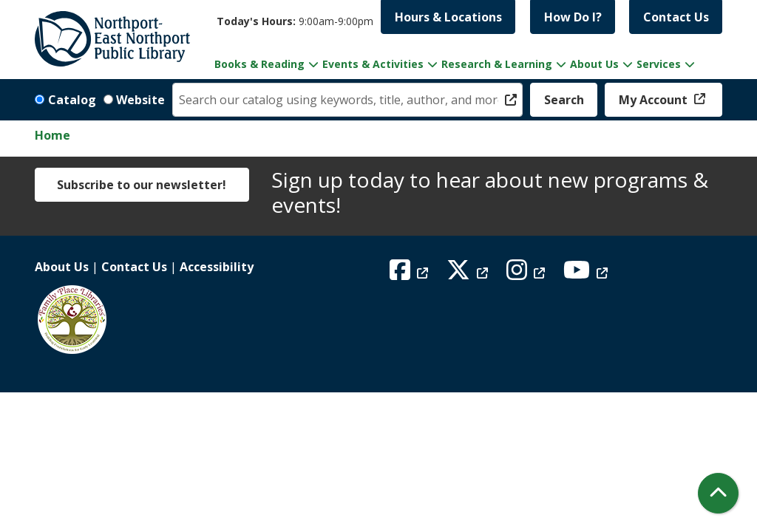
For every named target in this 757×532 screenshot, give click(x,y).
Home (52, 135)
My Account (655, 100)
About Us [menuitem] (594, 64)
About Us (62, 267)
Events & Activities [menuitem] (373, 64)
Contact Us (676, 17)
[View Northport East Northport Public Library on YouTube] (587, 274)
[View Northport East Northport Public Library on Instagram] (527, 274)
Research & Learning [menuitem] (497, 64)
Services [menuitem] (659, 64)
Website (140, 100)
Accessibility (217, 267)
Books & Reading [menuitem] (259, 64)
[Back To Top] (718, 493)
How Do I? (573, 17)
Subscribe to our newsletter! (142, 185)
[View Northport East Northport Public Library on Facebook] (411, 274)
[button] (295, 21)
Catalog (72, 100)
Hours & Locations (448, 17)
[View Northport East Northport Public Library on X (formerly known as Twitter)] (469, 274)
